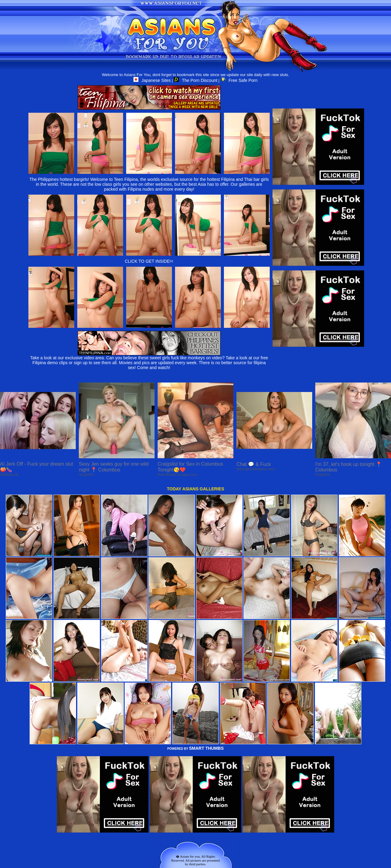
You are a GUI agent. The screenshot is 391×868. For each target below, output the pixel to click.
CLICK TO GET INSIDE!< (149, 261)
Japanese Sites (152, 80)
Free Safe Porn (239, 80)
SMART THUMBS (206, 748)
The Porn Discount (195, 80)
